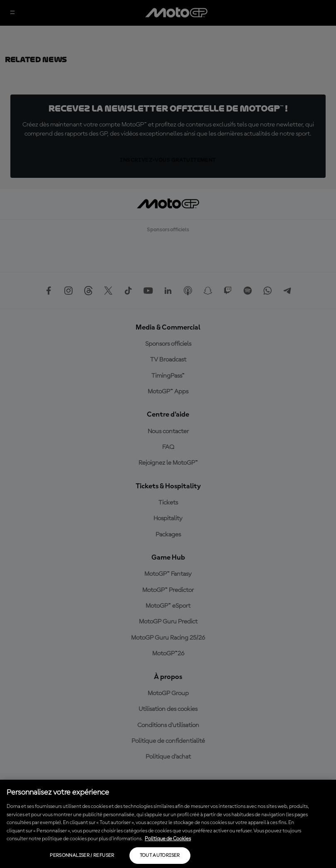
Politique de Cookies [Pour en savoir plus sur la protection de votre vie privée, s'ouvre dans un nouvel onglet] (168, 839)
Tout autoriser (160, 856)
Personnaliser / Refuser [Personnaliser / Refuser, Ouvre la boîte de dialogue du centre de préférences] (82, 856)
